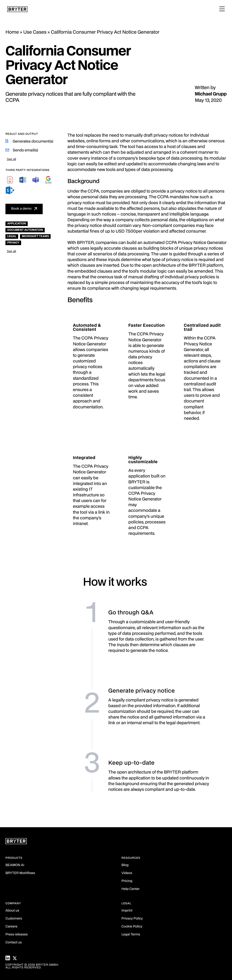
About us (12, 911)
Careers (11, 927)
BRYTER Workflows (20, 873)
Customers (14, 919)
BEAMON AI (15, 865)
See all (11, 159)
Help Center (131, 889)
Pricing (127, 881)
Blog (125, 865)
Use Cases (35, 32)
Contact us (14, 943)
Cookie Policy (132, 927)
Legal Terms (131, 935)
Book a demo (21, 209)
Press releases (17, 935)
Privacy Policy (132, 919)
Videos (127, 873)
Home (12, 32)
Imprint (127, 911)
